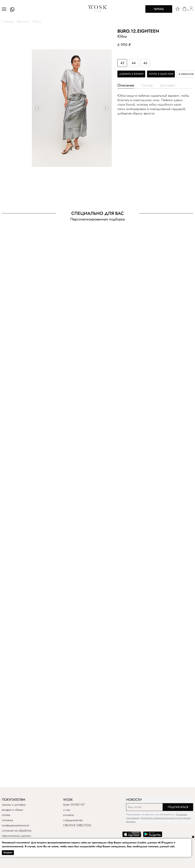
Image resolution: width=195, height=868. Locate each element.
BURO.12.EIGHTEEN (138, 31)
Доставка (167, 85)
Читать (159, 9)
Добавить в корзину (131, 74)
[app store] (132, 836)
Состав (147, 85)
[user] (191, 9)
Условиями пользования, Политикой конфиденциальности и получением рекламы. (158, 818)
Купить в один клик (161, 74)
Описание (126, 85)
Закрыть (8, 852)
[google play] (153, 836)
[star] (178, 9)
